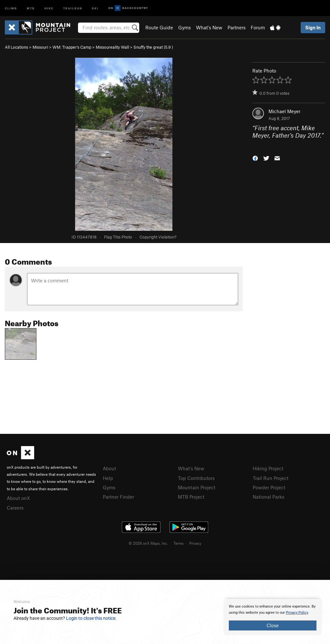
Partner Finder (118, 497)
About (109, 468)
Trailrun (73, 8)
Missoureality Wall (112, 47)
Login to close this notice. (91, 618)
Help (108, 478)
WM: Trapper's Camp (72, 47)
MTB (31, 8)
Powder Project (269, 487)
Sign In (313, 27)
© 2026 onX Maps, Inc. (148, 543)
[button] (255, 158)
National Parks (268, 497)
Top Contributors (196, 478)
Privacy (195, 543)
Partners (237, 27)
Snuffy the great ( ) (153, 47)
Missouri (40, 47)
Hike (49, 8)
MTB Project (191, 497)
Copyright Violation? (158, 237)
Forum (258, 27)
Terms (179, 543)
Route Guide (159, 27)
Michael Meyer (284, 111)
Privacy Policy (297, 613)
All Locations (16, 47)
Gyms (184, 27)
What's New (209, 27)
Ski (95, 8)
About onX (18, 498)
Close (273, 625)
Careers (15, 508)
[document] (273, 617)
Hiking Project (268, 468)
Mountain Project (197, 487)
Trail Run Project (271, 478)
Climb (11, 8)
